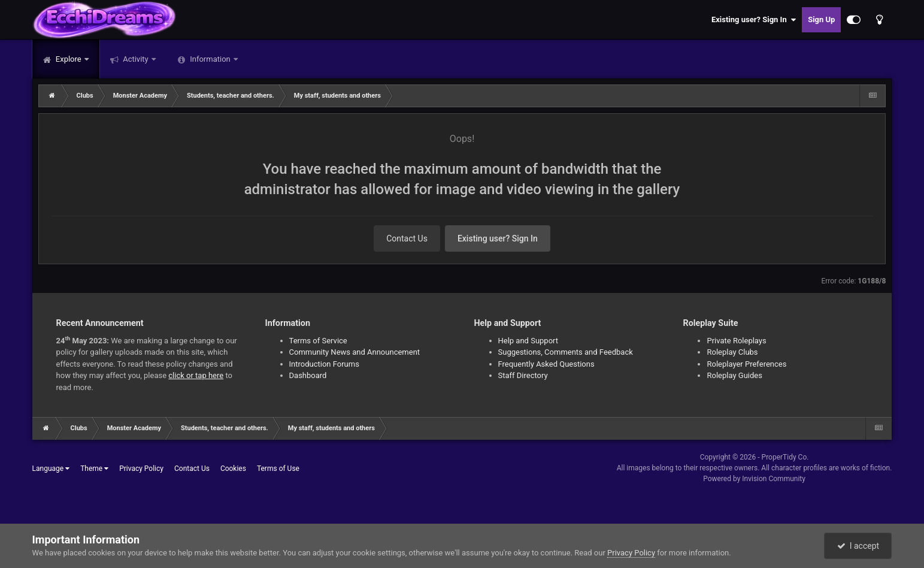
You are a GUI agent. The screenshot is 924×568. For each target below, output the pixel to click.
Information (210, 59)
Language (51, 469)
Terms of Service (318, 341)
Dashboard (308, 375)
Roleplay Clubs (732, 352)
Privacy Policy (141, 469)
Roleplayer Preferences (746, 364)
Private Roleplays (736, 341)
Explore (69, 59)
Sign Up (821, 19)
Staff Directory (523, 375)
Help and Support (528, 341)
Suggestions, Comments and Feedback (566, 352)
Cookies (233, 469)
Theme (94, 469)
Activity (136, 59)
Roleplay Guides (734, 375)
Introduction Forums (324, 364)
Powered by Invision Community (754, 479)
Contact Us (407, 238)
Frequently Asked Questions (546, 364)
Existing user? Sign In (754, 20)
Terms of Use (278, 469)
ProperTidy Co (784, 457)
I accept (858, 546)
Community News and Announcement (355, 352)
